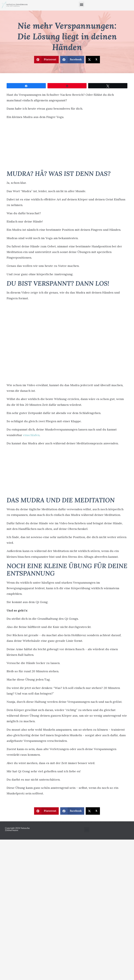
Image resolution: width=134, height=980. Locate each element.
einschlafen (31, 435)
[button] (81, 4)
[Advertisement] (67, 146)
